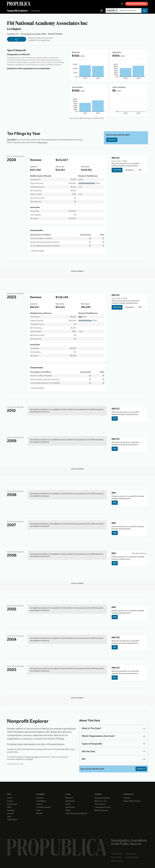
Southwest (70, 807)
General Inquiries (102, 798)
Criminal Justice (43, 807)
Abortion (40, 798)
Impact (10, 801)
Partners (11, 810)
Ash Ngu (41, 744)
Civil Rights (41, 801)
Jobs (9, 817)
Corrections (100, 804)
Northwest (70, 801)
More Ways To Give (132, 801)
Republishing (131, 854)
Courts (39, 804)
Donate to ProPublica (137, 4)
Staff (9, 807)
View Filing (117, 170)
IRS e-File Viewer (33, 757)
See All (39, 813)
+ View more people (37, 251)
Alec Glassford (30, 744)
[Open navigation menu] (122, 4)
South (68, 804)
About (10, 798)
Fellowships (12, 820)
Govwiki (30, 759)
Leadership (12, 804)
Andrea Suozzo (16, 744)
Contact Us (112, 140)
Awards (10, 813)
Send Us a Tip (101, 801)
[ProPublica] (19, 4)
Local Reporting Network (76, 813)
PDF (115, 419)
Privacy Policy (116, 857)
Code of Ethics (117, 854)
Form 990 (11, 140)
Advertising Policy (132, 857)
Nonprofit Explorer (17, 11)
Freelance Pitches (103, 807)
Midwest (69, 798)
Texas (68, 810)
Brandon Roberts (57, 744)
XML (140, 170)
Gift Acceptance (117, 861)
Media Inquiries (101, 810)
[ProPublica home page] (57, 847)
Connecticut (36, 11)
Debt (38, 810)
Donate (127, 798)
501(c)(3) (26, 54)
